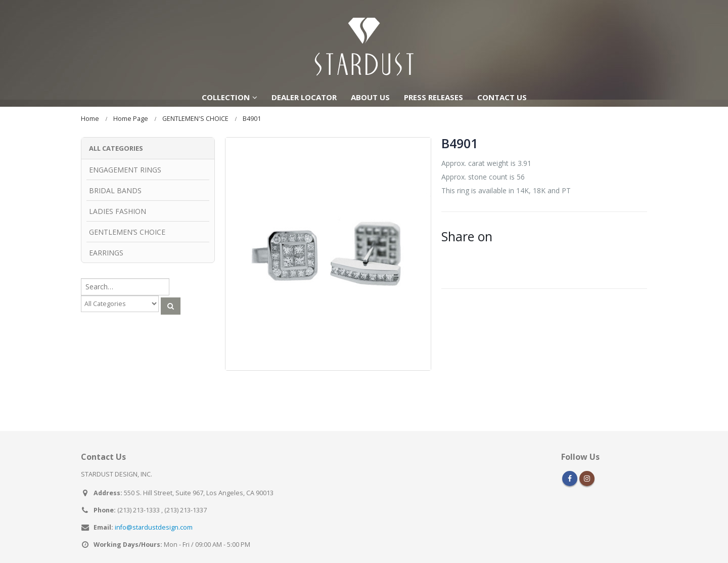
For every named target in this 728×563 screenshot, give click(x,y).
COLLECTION (226, 97)
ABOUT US (370, 97)
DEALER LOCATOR (304, 97)
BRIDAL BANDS (115, 190)
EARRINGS (106, 253)
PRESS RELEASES (434, 97)
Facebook (570, 465)
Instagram (587, 465)
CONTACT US (502, 97)
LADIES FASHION (118, 211)
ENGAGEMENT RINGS (125, 170)
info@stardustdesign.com (154, 514)
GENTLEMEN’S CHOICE (127, 232)
